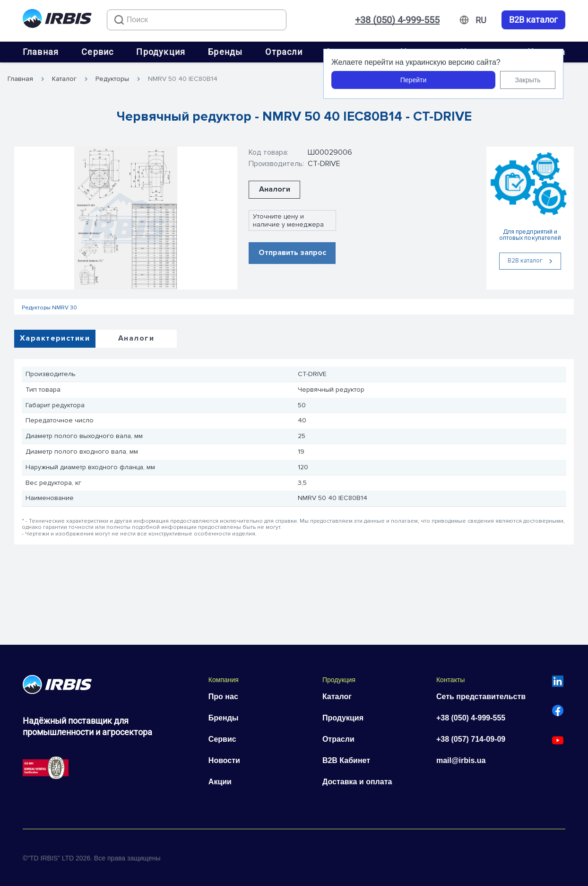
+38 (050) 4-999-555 (397, 20)
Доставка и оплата (357, 782)
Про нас (223, 697)
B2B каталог (533, 20)
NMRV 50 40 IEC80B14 (183, 79)
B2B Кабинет (346, 760)
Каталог (64, 79)
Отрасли (284, 52)
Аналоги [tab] (136, 338)
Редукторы (112, 79)
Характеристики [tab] (55, 338)
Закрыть (528, 80)
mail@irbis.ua (461, 760)
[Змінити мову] (481, 20)
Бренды (225, 52)
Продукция (161, 52)
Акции (220, 782)
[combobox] (197, 20)
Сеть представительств (481, 697)
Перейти (413, 80)
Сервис (97, 52)
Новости (224, 760)
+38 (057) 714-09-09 (471, 739)
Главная (41, 52)
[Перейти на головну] (57, 20)
